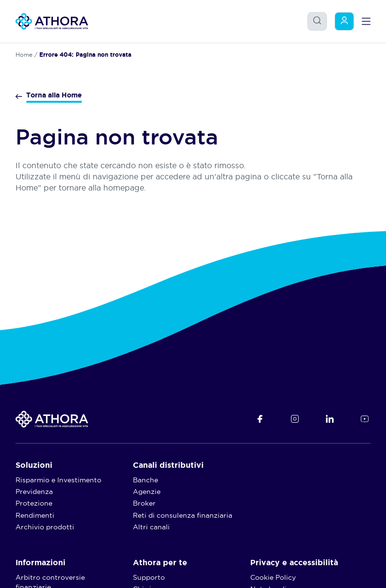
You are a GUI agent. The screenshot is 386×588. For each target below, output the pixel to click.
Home (24, 55)
